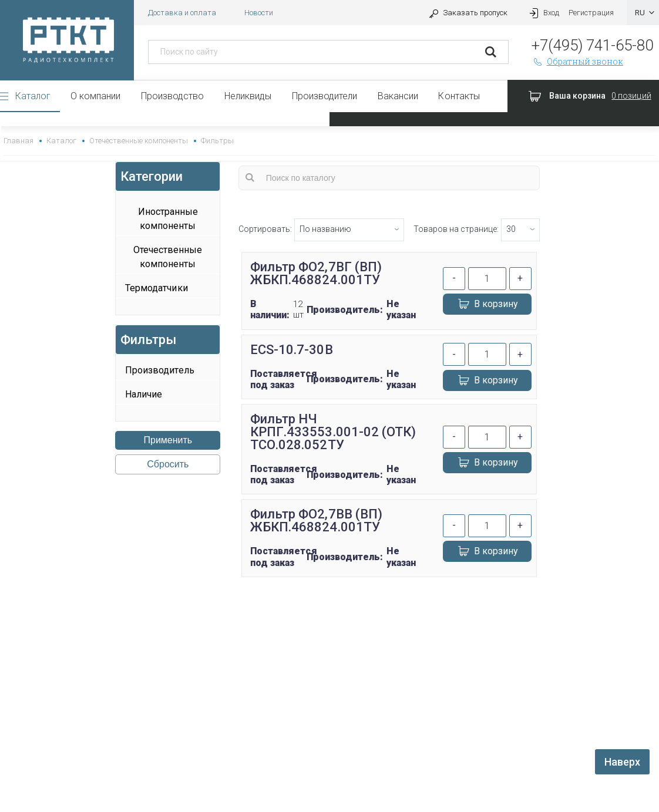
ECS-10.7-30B (291, 350)
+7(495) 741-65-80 (592, 45)
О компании (95, 96)
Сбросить (168, 464)
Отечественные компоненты (138, 141)
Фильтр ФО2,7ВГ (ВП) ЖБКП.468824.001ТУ (316, 273)
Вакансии (398, 96)
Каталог (33, 96)
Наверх (622, 762)
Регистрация (591, 13)
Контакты (459, 96)
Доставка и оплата (182, 13)
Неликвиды (248, 96)
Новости (259, 13)
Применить (168, 440)
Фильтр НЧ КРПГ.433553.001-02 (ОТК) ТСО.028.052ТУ (333, 432)
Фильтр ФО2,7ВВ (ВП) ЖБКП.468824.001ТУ (316, 520)
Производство (172, 96)
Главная (19, 141)
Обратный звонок (577, 61)
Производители (325, 96)
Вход (543, 13)
